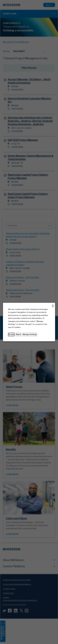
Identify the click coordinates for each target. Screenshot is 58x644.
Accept (11, 334)
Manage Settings (30, 334)
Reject (18, 334)
